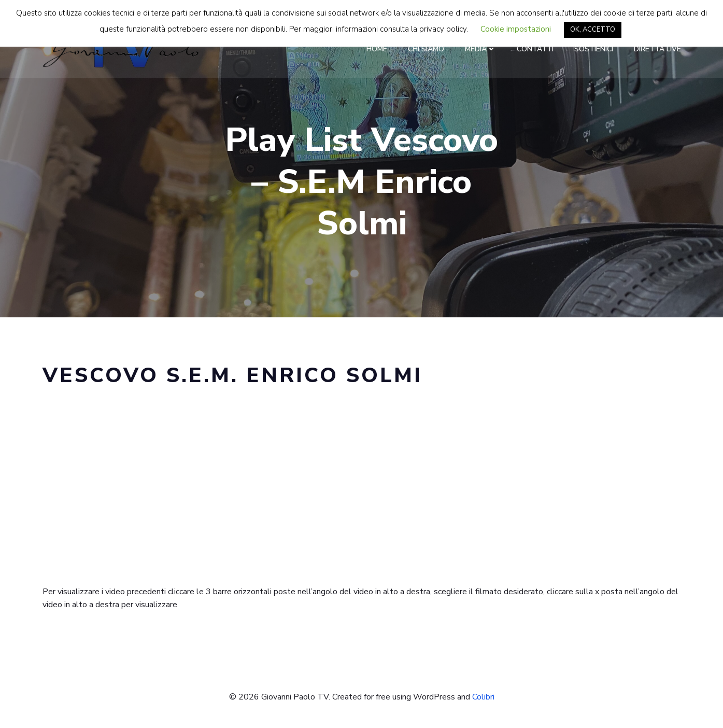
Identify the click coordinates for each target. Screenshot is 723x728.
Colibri (483, 697)
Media (480, 49)
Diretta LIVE (657, 49)
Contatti (535, 49)
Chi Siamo (426, 49)
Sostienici (594, 49)
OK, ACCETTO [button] (593, 30)
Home (377, 49)
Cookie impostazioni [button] (516, 29)
